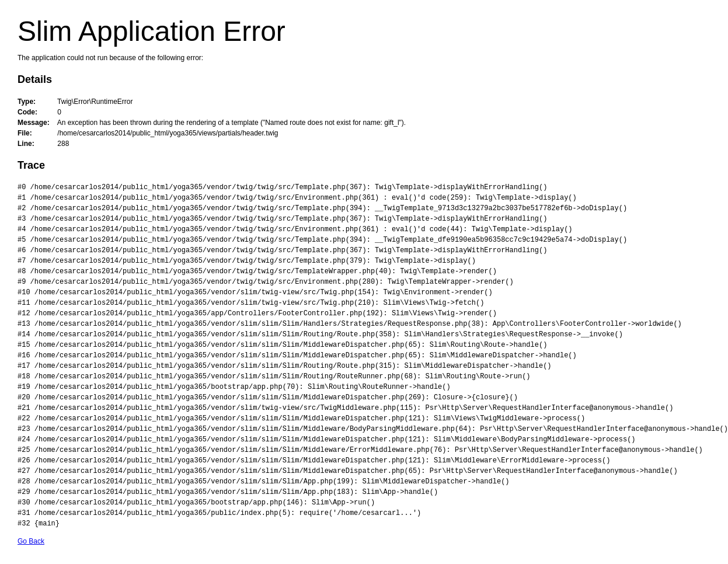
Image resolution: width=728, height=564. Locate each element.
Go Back (31, 541)
